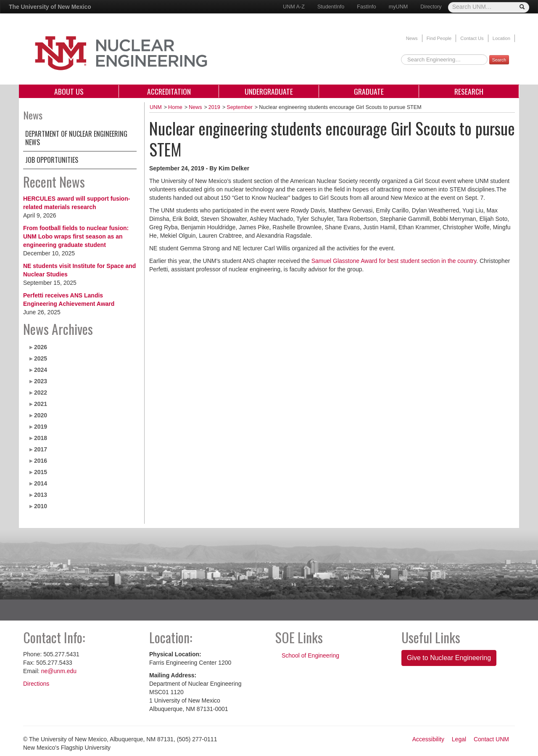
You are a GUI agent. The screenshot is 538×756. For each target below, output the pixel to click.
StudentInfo (331, 7)
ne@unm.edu (59, 671)
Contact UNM (491, 739)
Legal (459, 739)
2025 (41, 358)
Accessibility (428, 739)
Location (501, 38)
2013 (41, 495)
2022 (41, 393)
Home (175, 107)
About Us (69, 91)
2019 (41, 427)
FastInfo (367, 7)
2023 (41, 381)
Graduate (369, 91)
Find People (439, 38)
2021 (41, 404)
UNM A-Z (294, 7)
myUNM (398, 7)
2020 (41, 415)
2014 (41, 483)
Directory (431, 7)
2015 (41, 472)
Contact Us (472, 38)
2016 (41, 461)
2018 (41, 438)
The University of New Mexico (50, 7)
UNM (156, 107)
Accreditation (169, 91)
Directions (36, 684)
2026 (41, 347)
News (412, 38)
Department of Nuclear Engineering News (76, 138)
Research (469, 91)
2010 (41, 506)
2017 (41, 449)
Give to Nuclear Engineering (449, 658)
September (240, 107)
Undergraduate (269, 91)
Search (499, 60)
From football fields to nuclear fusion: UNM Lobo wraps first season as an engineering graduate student (76, 236)
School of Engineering (310, 655)
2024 (41, 370)
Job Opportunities (52, 160)
